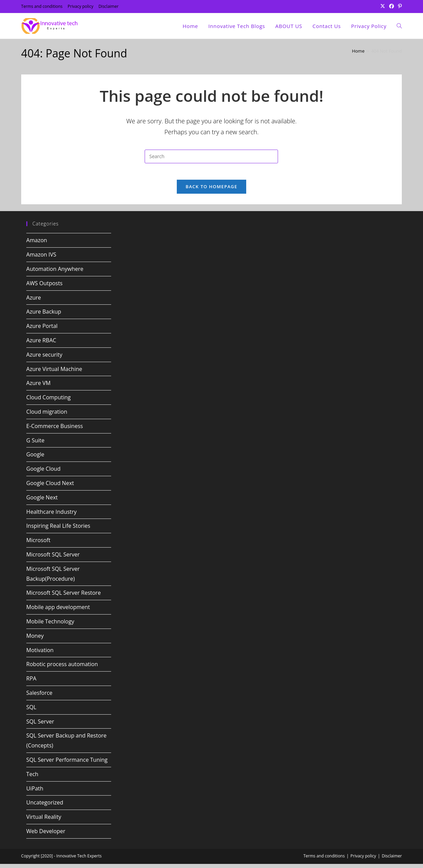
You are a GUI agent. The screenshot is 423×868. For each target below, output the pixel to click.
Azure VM (38, 387)
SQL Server (40, 726)
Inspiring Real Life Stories (58, 530)
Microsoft (38, 544)
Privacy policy (81, 6)
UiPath (35, 793)
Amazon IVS (41, 259)
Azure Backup (44, 316)
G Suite (35, 444)
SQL (31, 711)
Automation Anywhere (55, 273)
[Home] (358, 51)
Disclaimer (109, 6)
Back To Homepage (211, 191)
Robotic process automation (62, 668)
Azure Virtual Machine (54, 373)
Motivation (40, 654)
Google (35, 459)
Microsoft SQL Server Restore (64, 597)
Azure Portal (42, 330)
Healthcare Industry (51, 516)
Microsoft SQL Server (53, 559)
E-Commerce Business (55, 430)
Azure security (44, 359)
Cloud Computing (49, 401)
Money (35, 640)
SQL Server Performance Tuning (67, 764)
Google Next (42, 501)
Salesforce (39, 697)
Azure (34, 302)
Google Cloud (43, 473)
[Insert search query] (211, 156)
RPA (31, 683)
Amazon (37, 245)
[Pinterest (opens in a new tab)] (399, 6)
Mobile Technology (50, 625)
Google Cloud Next (50, 487)
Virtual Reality (44, 821)
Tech (32, 778)
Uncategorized (45, 807)
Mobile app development (58, 611)
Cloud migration (47, 416)
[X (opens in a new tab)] (383, 6)
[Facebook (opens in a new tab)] (392, 6)
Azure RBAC (41, 344)
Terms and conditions (42, 6)
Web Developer (46, 835)
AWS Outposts (44, 287)
